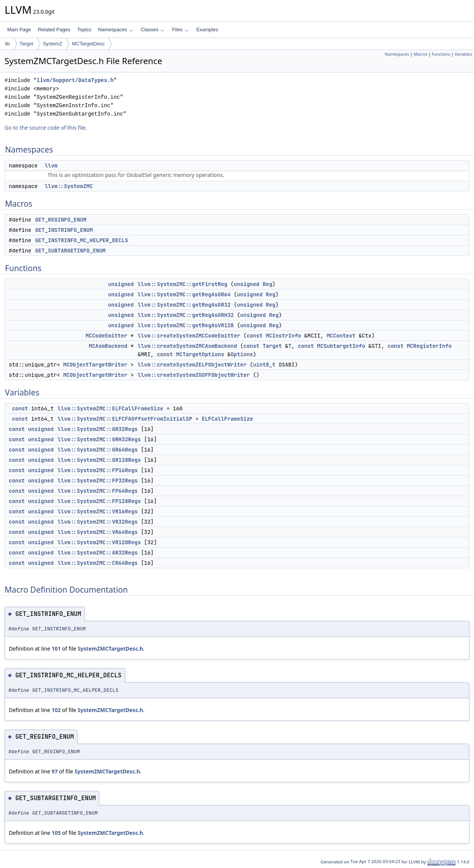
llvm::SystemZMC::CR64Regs (98, 563)
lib (7, 44)
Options (242, 354)
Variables (463, 54)
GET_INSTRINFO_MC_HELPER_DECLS (82, 240)
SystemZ (52, 44)
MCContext (341, 336)
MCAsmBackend (108, 346)
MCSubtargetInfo (341, 346)
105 (56, 833)
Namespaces (115, 30)
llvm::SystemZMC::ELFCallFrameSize (110, 408)
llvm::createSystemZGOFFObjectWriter (194, 375)
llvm (51, 166)
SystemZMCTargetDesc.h (110, 649)
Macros (420, 54)
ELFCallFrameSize (227, 419)
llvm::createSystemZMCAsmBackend (187, 346)
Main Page (19, 30)
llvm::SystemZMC (69, 186)
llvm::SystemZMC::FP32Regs (98, 481)
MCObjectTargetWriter (95, 365)
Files (180, 30)
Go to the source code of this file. (46, 128)
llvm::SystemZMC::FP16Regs (98, 470)
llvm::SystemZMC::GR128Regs (99, 460)
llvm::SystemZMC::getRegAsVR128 (186, 325)
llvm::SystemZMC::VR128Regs (99, 542)
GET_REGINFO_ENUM (61, 220)
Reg (268, 284)
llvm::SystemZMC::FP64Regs (98, 491)
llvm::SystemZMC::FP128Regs (99, 501)
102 (56, 710)
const (255, 336)
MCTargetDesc (88, 44)
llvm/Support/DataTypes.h (75, 80)
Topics (84, 30)
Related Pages (54, 30)
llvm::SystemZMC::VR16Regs (98, 511)
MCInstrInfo (283, 336)
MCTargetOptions (200, 354)
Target (26, 44)
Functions (441, 54)
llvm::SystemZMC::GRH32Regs (99, 439)
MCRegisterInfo (429, 346)
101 (56, 649)
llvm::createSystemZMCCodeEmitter (189, 336)
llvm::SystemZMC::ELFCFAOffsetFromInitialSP (125, 419)
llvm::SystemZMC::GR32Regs (98, 429)
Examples (207, 30)
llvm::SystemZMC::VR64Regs (98, 532)
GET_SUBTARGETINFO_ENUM (70, 251)
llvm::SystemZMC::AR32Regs (98, 553)
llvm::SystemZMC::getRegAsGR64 (184, 294)
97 (55, 771)
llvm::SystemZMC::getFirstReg (182, 284)
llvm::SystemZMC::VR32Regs (98, 522)
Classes (153, 30)
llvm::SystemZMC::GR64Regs (98, 450)
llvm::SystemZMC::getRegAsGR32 (184, 305)
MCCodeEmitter (107, 336)
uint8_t (264, 365)
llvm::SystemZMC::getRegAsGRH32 (186, 315)
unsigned (121, 284)
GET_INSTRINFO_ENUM (64, 230)
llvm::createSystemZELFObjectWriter (192, 365)
